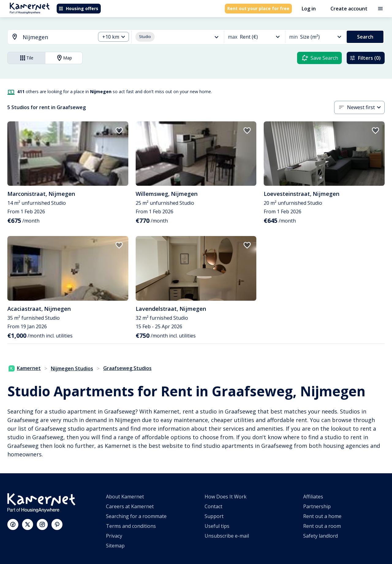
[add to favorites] (119, 131)
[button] (113, 37)
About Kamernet (125, 497)
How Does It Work (226, 497)
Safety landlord (320, 536)
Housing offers (78, 8)
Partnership (317, 506)
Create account (349, 9)
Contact (213, 506)
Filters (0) (365, 58)
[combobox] (48, 37)
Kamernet (25, 368)
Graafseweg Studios (127, 368)
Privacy (114, 536)
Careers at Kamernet (130, 506)
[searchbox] (57, 37)
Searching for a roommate (136, 516)
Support (214, 516)
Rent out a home (322, 516)
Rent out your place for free (258, 8)
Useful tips (217, 526)
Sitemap (115, 546)
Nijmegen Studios (72, 368)
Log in (309, 9)
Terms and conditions (131, 526)
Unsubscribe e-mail (227, 536)
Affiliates (313, 497)
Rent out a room (322, 526)
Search (365, 37)
